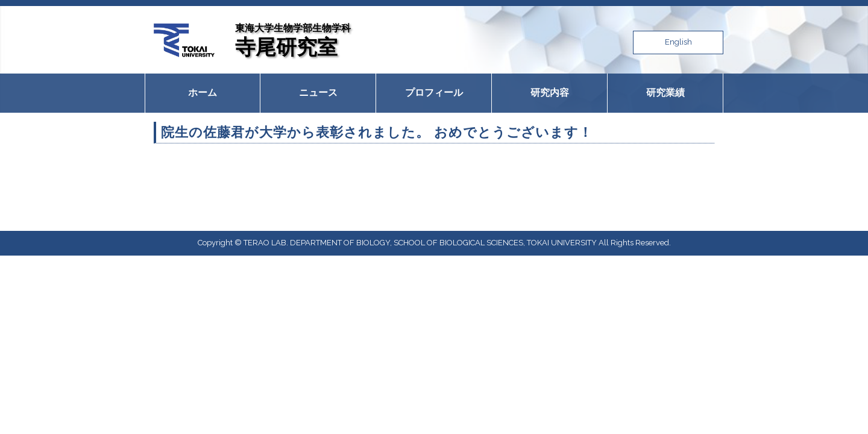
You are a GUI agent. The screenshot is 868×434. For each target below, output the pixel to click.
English (678, 42)
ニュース (318, 93)
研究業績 (665, 93)
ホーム (203, 93)
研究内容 (550, 93)
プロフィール (434, 93)
